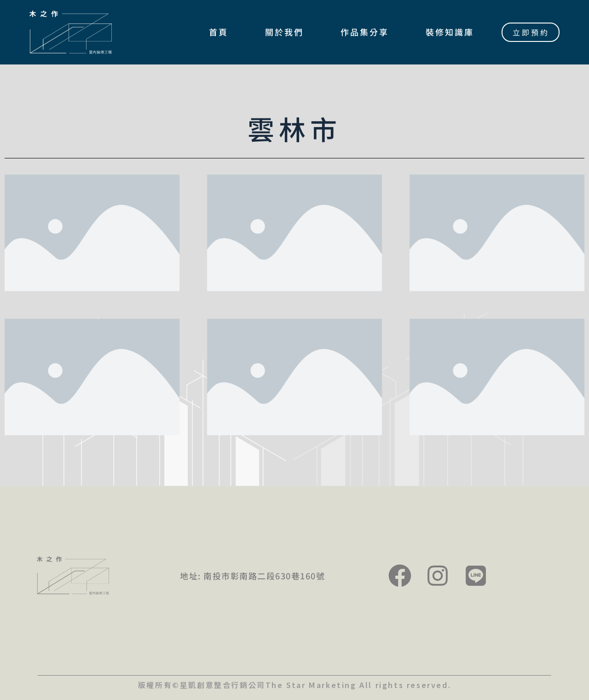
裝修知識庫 (450, 32)
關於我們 (284, 32)
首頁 (219, 32)
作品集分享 (365, 32)
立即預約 (531, 32)
